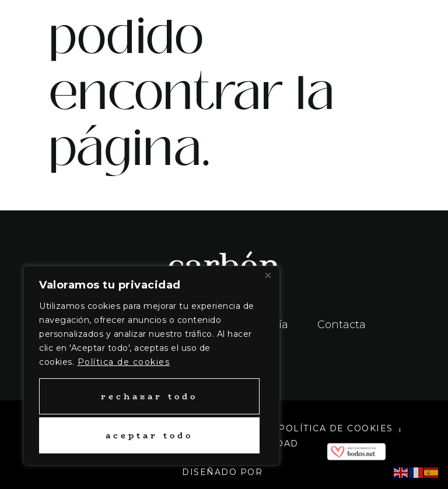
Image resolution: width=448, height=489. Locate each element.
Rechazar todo (149, 396)
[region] (152, 366)
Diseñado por (224, 472)
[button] (336, 27)
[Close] (268, 276)
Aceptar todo (149, 435)
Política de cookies (124, 362)
